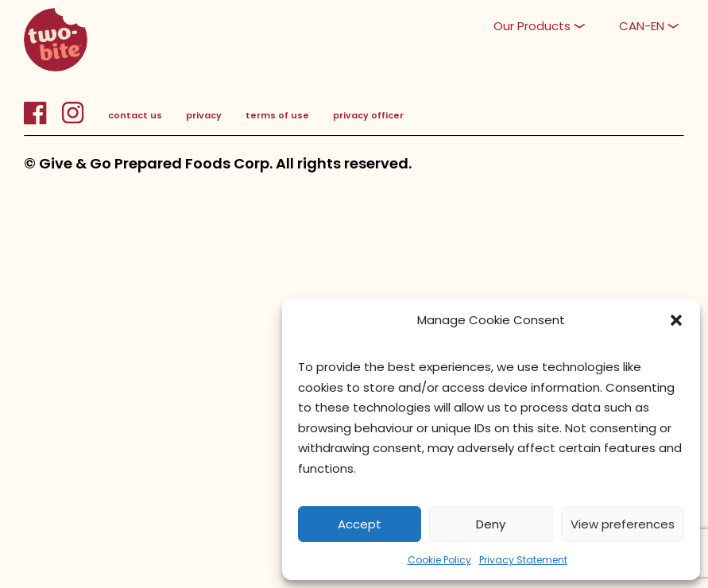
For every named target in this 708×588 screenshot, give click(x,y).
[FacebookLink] (43, 122)
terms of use (277, 115)
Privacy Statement (523, 560)
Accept (360, 524)
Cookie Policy (439, 560)
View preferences (623, 524)
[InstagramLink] (73, 122)
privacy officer (368, 115)
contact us (135, 115)
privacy (204, 115)
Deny (491, 524)
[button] (676, 320)
